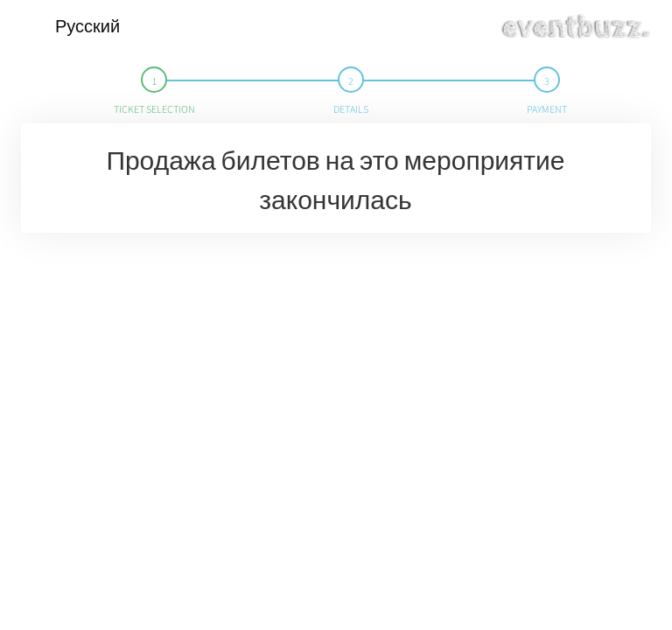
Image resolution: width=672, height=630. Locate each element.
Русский (87, 26)
